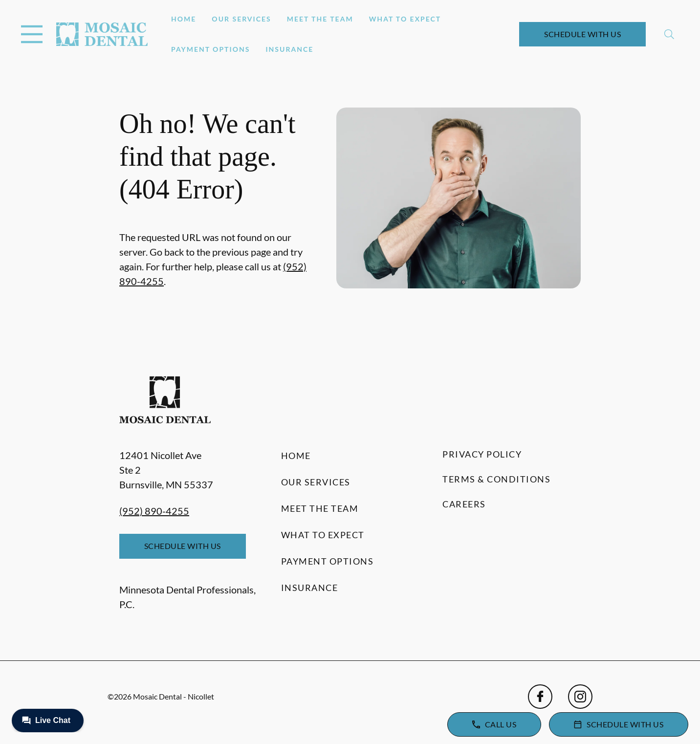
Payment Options (210, 49)
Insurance (289, 49)
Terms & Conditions (496, 479)
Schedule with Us (582, 34)
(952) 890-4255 (154, 511)
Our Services (241, 19)
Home (184, 19)
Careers (464, 504)
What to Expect (405, 19)
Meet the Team (320, 19)
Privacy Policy (482, 454)
